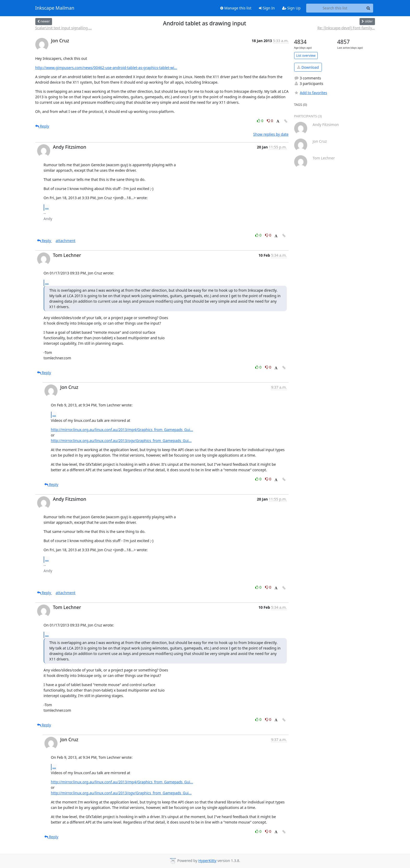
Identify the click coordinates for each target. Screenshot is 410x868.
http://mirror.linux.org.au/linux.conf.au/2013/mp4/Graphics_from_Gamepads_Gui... (122, 430)
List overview (306, 56)
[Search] (368, 8)
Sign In (267, 8)
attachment (66, 241)
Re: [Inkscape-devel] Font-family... (346, 28)
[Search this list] (335, 8)
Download (308, 67)
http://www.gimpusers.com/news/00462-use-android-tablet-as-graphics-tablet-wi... (106, 68)
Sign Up (291, 8)
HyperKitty (207, 861)
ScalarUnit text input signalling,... (64, 28)
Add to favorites (311, 93)
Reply (42, 126)
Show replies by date (271, 134)
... (47, 207)
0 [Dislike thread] (270, 121)
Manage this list (236, 8)
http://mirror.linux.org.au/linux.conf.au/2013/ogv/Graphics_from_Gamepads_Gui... (121, 441)
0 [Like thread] (261, 121)
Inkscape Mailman (55, 8)
